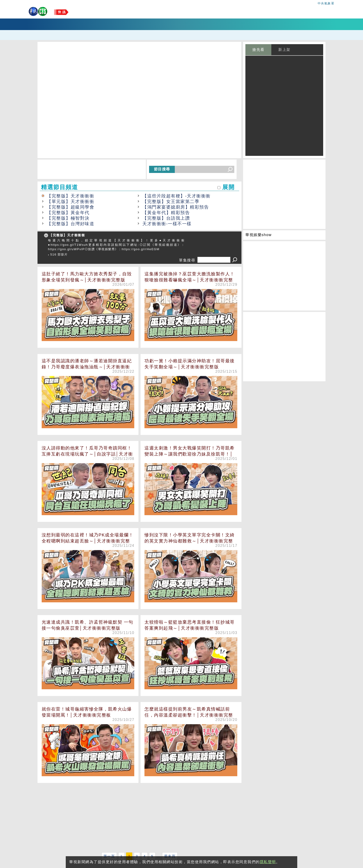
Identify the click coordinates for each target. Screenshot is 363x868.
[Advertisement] (139, 819)
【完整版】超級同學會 (70, 207)
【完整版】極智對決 (68, 218)
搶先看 (258, 50)
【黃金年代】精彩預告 (166, 213)
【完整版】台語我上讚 (166, 218)
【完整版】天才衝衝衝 (70, 196)
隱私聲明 (268, 862)
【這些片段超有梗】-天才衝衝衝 (177, 196)
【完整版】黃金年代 (68, 213)
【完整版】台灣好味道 (70, 224)
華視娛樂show (258, 235)
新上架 (284, 50)
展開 (228, 187)
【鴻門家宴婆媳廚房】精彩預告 (176, 207)
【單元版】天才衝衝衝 (70, 202)
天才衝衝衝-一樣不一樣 (167, 224)
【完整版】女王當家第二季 (171, 202)
